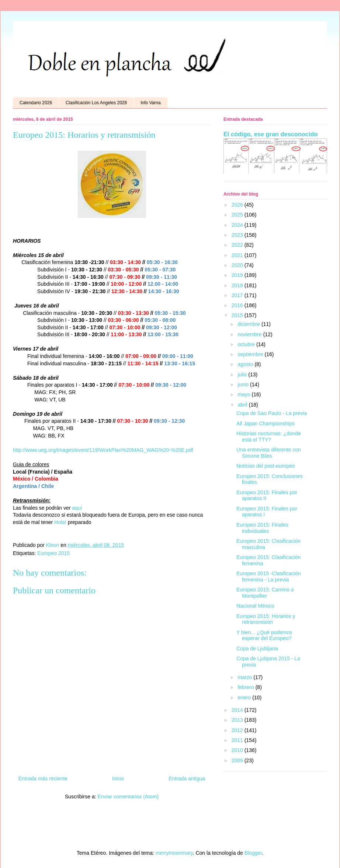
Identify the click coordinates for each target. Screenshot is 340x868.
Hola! (60, 522)
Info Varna (150, 103)
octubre (247, 344)
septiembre (251, 354)
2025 (238, 215)
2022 (238, 245)
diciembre (249, 324)
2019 (238, 275)
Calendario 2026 (36, 103)
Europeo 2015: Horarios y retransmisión (266, 619)
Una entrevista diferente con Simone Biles (269, 453)
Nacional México (255, 606)
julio (243, 375)
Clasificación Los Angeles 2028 (96, 103)
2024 (238, 225)
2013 (238, 720)
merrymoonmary (174, 853)
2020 (238, 265)
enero (245, 697)
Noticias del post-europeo (266, 466)
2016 (238, 305)
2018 (238, 285)
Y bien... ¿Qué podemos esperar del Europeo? (264, 635)
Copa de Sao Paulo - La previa (272, 413)
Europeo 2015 (53, 553)
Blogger (253, 853)
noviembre (250, 334)
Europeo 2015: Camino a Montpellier (265, 593)
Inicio (118, 779)
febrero (246, 687)
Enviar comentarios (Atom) (128, 797)
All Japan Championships (266, 424)
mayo (244, 394)
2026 (238, 205)
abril (243, 405)
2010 (238, 750)
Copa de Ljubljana (257, 649)
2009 (238, 760)
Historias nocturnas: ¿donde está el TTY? (269, 437)
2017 (238, 295)
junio (244, 384)
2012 (238, 730)
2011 (238, 740)
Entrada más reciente (43, 779)
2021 (238, 255)
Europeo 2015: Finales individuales (262, 528)
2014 (238, 710)
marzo (245, 677)
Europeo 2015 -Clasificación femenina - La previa (269, 577)
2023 (238, 235)
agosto (246, 364)
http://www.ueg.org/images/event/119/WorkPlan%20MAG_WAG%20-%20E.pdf (103, 450)
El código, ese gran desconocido (270, 134)
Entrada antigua (187, 779)
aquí (77, 508)
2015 (238, 315)
